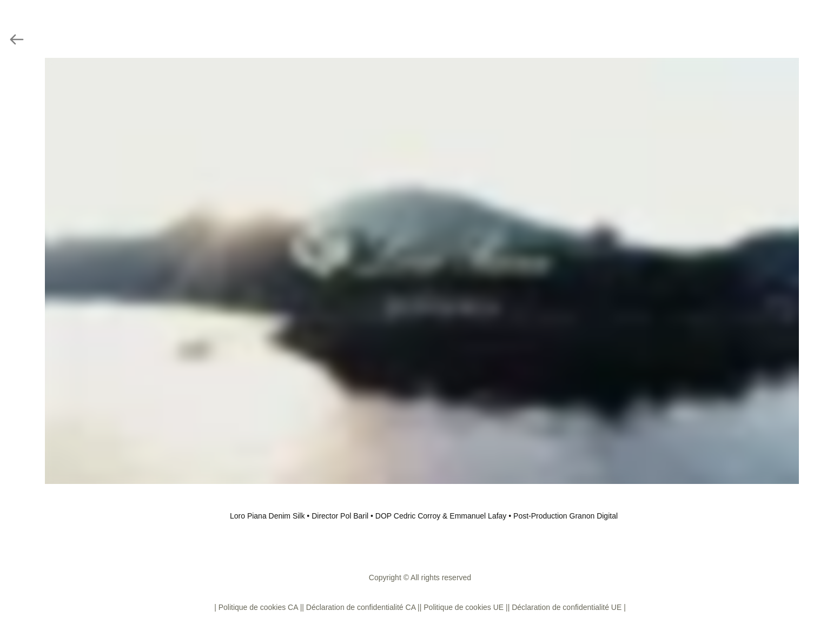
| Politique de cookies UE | (464, 607)
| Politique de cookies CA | (258, 607)
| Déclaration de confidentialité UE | (567, 607)
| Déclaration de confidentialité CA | (361, 607)
